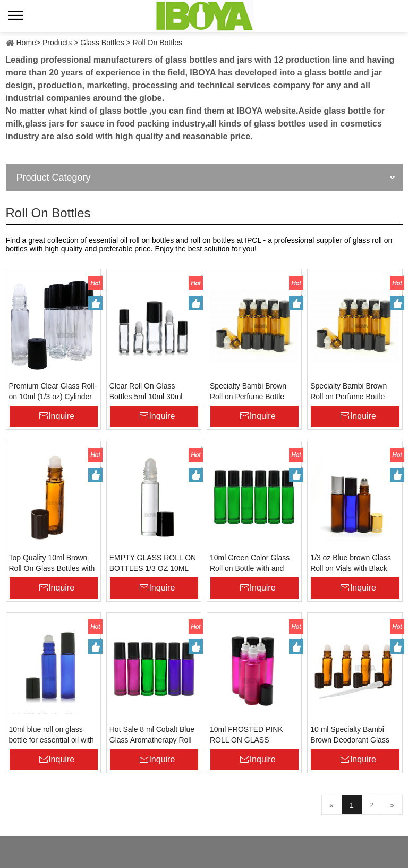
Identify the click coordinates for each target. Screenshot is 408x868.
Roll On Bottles (158, 43)
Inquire (61, 416)
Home (26, 43)
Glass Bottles (102, 43)
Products (57, 43)
